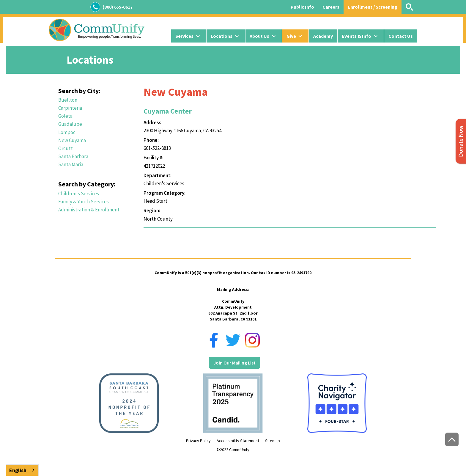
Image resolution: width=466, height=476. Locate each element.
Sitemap (273, 441)
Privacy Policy (198, 441)
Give (291, 36)
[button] (189, 36)
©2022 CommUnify (233, 450)
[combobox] (22, 470)
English (18, 470)
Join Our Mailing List (234, 363)
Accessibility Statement (238, 441)
